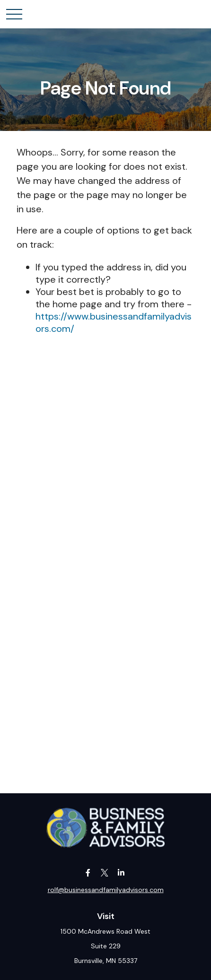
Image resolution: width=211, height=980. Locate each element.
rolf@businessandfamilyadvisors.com (106, 890)
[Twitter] (105, 872)
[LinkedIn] (121, 872)
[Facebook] (88, 872)
